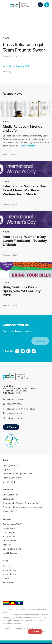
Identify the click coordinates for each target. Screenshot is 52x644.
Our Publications (10, 495)
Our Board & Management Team (18, 474)
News (6, 38)
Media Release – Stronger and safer (23, 129)
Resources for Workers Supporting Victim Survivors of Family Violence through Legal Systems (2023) (22, 507)
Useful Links (8, 499)
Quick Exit (35, 632)
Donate (40, 5)
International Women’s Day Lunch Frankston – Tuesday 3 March (25, 241)
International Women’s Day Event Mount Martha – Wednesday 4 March (24, 190)
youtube (23, 351)
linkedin (28, 351)
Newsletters (8, 582)
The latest (7, 566)
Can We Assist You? (12, 524)
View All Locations (15, 399)
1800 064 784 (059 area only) (17, 409)
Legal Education (10, 553)
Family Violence (10, 537)
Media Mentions (10, 574)
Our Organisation (11, 465)
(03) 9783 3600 (14, 404)
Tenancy (7, 545)
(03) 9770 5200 (14, 414)
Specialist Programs (12, 549)
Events (6, 578)
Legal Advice (9, 528)
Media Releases (10, 570)
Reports (6, 470)
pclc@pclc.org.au (15, 418)
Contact (47, 5)
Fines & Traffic (9, 541)
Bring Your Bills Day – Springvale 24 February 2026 (22, 291)
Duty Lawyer (9, 532)
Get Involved (9, 482)
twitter (34, 351)
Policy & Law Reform (12, 478)
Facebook (17, 351)
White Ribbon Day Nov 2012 (16, 66)
